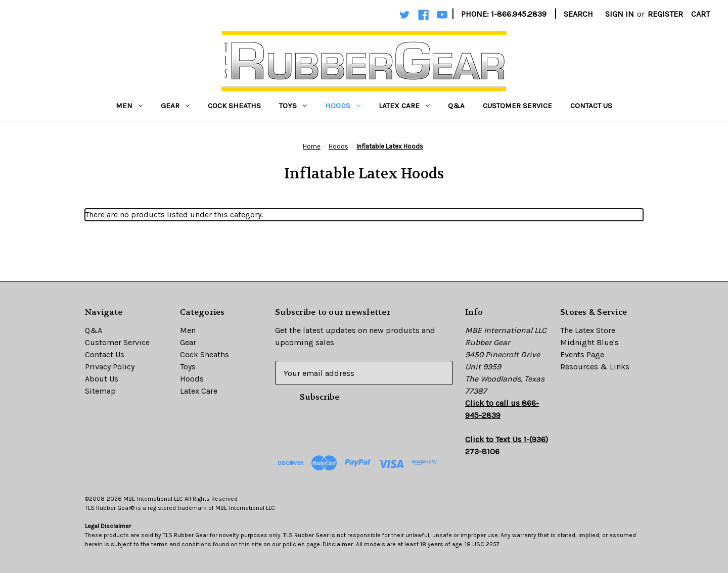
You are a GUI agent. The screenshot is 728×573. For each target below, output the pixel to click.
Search (578, 14)
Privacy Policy (110, 367)
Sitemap (100, 391)
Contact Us (591, 106)
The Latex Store (588, 330)
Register (665, 14)
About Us (102, 379)
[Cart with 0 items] (700, 14)
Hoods (343, 106)
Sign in (620, 14)
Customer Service (517, 106)
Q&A (456, 106)
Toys (293, 106)
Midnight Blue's (589, 342)
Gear (175, 106)
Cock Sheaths (234, 106)
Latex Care (404, 106)
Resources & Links (595, 367)
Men (129, 106)
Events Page (582, 354)
